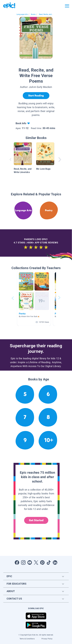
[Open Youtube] (30, 562)
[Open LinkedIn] (55, 562)
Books (33, 14)
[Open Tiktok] (49, 562)
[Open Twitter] (36, 562)
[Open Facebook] (17, 562)
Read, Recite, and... (46, 14)
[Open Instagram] (23, 562)
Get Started (36, 520)
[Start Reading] (36, 96)
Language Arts (22, 14)
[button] (34, 298)
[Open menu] (67, 6)
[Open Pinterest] (42, 562)
